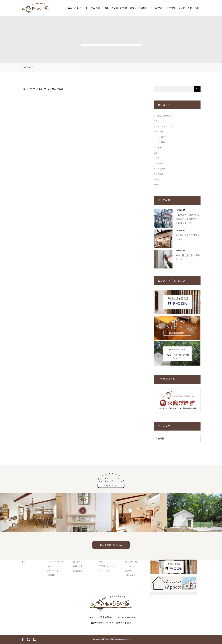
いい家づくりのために (163, 116)
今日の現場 (158, 174)
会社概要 (171, 8)
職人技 (157, 185)
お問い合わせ (130, 575)
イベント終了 (159, 137)
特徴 (101, 562)
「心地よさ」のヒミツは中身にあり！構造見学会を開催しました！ (188, 219)
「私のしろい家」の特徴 (115, 8)
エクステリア (104, 571)
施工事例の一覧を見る (111, 545)
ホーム (24, 562)
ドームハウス (157, 8)
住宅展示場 (78, 571)
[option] (28, 512)
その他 (157, 121)
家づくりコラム (54, 571)
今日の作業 (158, 163)
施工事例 (95, 8)
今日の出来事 (159, 169)
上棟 (156, 153)
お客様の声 (78, 566)
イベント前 (158, 132)
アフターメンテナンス (163, 126)
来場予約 (128, 571)
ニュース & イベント (78, 8)
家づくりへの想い (139, 8)
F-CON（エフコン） (107, 566)
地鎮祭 (157, 179)
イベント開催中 (160, 142)
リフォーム (158, 148)
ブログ (182, 8)
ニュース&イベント (55, 562)
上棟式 (157, 158)
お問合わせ (194, 8)
